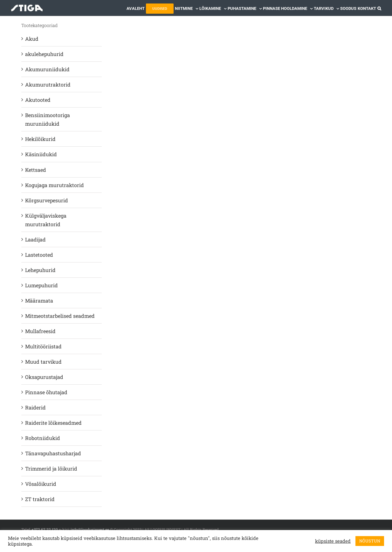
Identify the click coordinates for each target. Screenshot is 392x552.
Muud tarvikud (43, 362)
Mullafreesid (40, 331)
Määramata (39, 300)
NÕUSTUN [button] (370, 541)
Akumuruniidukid (47, 69)
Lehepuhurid (40, 270)
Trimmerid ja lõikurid (51, 468)
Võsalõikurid (41, 484)
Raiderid (35, 407)
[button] (379, 8)
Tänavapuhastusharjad (53, 453)
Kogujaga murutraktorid (55, 185)
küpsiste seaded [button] (333, 541)
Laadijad (35, 239)
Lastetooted (39, 255)
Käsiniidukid (41, 154)
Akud (32, 39)
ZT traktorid (40, 499)
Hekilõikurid (40, 139)
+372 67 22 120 (45, 529)
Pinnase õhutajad (46, 392)
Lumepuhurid (41, 285)
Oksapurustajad (44, 377)
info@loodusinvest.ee (90, 529)
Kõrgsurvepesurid (47, 200)
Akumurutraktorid (48, 84)
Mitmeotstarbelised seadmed (60, 316)
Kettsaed (36, 170)
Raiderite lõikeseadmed (53, 423)
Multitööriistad (43, 346)
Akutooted (38, 100)
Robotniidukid (43, 438)
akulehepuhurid (44, 54)
